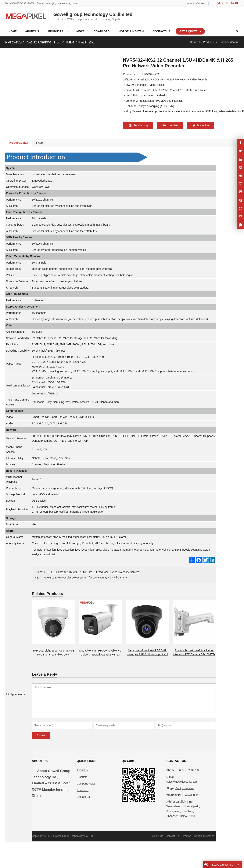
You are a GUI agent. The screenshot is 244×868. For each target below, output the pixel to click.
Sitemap (186, 836)
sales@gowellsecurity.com (61, 3)
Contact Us (83, 797)
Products (82, 777)
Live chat (170, 125)
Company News (86, 783)
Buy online (201, 125)
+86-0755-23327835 (22, 3)
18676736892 (189, 795)
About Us (82, 770)
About (191, 3)
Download (83, 790)
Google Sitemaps (204, 836)
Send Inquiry (139, 125)
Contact (201, 3)
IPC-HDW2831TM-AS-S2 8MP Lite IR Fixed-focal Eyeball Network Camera (95, 572)
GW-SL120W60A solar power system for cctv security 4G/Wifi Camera (86, 577)
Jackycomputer (185, 788)
